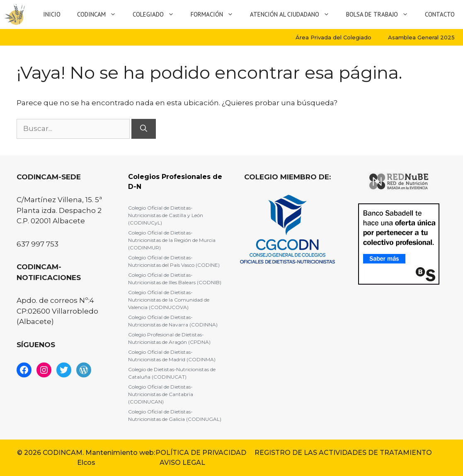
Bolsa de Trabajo (381, 14)
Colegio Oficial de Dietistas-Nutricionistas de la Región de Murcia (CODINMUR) (172, 240)
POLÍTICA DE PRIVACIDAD (201, 453)
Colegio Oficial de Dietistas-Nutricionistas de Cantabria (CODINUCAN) (161, 394)
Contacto (440, 14)
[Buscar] (144, 129)
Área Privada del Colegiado (333, 37)
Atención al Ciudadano (294, 14)
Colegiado (158, 14)
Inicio (52, 14)
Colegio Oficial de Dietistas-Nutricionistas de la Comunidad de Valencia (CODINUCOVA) (169, 300)
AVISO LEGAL (182, 463)
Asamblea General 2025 (421, 37)
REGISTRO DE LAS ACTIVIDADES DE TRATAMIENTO (343, 453)
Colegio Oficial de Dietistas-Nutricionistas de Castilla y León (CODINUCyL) (166, 215)
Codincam (101, 14)
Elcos (86, 463)
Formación (216, 14)
